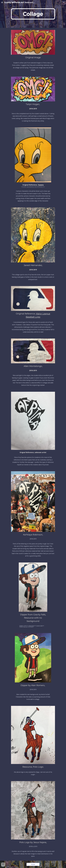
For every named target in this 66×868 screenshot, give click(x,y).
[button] (2, 2)
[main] (33, 14)
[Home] (33, 864)
